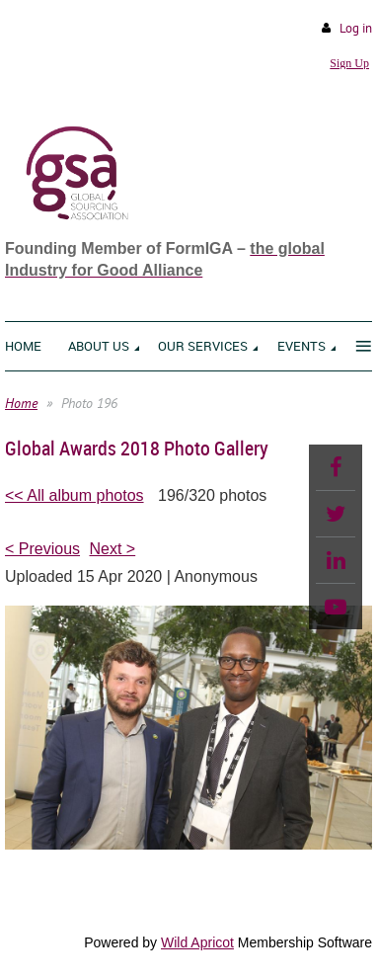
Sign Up (349, 63)
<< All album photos (75, 495)
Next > (113, 549)
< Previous (42, 549)
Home (21, 403)
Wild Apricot (197, 942)
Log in (356, 28)
